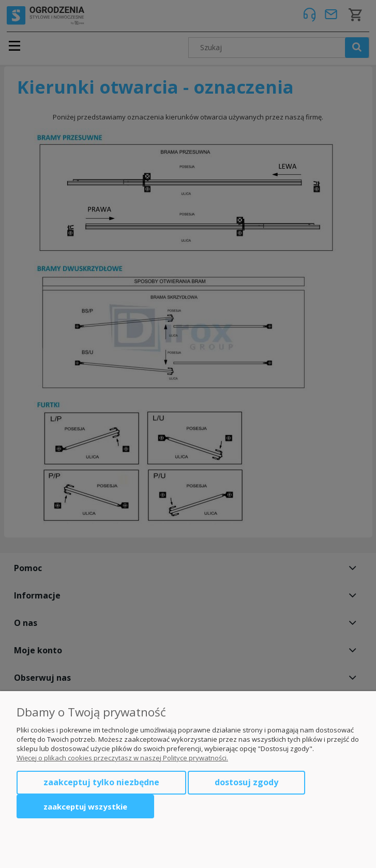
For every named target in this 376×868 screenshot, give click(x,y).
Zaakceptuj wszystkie (85, 806)
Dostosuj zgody (246, 782)
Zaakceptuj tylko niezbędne (101, 782)
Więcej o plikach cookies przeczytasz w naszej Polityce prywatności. (122, 758)
